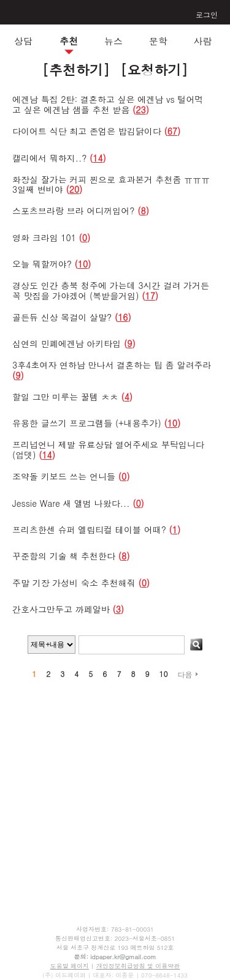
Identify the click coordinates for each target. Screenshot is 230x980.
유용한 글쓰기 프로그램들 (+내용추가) (87, 423)
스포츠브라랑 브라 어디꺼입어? (74, 211)
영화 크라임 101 (44, 238)
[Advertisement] (115, 785)
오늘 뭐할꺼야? (42, 264)
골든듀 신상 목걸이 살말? (62, 317)
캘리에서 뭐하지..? (49, 158)
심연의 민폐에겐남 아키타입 (68, 343)
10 (163, 674)
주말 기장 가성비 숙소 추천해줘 (74, 583)
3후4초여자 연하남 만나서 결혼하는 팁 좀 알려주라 (112, 365)
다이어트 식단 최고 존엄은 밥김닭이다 (87, 131)
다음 (187, 674)
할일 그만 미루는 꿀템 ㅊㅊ (65, 397)
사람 (202, 41)
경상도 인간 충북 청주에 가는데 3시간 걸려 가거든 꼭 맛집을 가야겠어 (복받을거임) (111, 290)
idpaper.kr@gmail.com (123, 957)
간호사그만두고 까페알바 (61, 609)
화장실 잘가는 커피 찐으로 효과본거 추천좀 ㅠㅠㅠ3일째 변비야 (111, 185)
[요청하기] (154, 69)
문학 (158, 41)
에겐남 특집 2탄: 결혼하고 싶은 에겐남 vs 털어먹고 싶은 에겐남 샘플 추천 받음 (108, 104)
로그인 (207, 14)
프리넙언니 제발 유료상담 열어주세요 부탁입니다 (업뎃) (108, 450)
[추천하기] (76, 69)
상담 (23, 41)
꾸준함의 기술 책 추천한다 (64, 556)
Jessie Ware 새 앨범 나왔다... (71, 503)
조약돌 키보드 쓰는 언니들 (64, 476)
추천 (69, 41)
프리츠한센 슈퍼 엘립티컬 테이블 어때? (89, 529)
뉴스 (113, 41)
